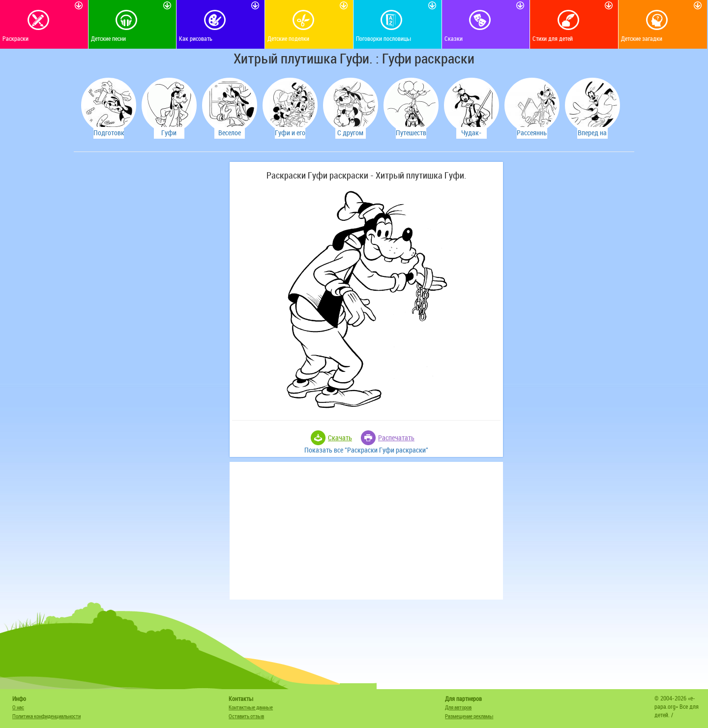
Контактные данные (251, 707)
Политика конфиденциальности (46, 716)
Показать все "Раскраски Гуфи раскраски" (366, 450)
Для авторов (458, 707)
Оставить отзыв (246, 716)
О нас (18, 707)
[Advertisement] (150, 309)
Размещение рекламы (469, 716)
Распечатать (396, 438)
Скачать (340, 438)
